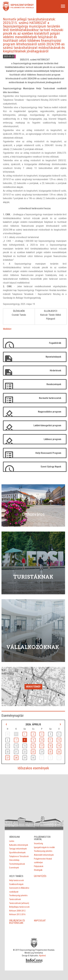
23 (33, 752)
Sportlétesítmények (17, 853)
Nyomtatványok (53, 357)
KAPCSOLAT (40, 921)
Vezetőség (38, 843)
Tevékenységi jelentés (43, 851)
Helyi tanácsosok (16, 880)
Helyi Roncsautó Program (48, 453)
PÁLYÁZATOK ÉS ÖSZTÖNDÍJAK (17, 922)
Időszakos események (33, 768)
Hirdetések (55, 371)
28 (16, 758)
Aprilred (42, 956)
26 (59, 752)
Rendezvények (54, 384)
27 (8, 758)
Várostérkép (33, 687)
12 (59, 740)
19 (59, 746)
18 (50, 746)
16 (33, 746)
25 (50, 752)
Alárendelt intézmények (44, 855)
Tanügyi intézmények (18, 849)
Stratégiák (38, 870)
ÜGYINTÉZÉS (40, 876)
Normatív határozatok (50, 398)
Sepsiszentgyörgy (22, 5)
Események (14, 868)
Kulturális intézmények (19, 845)
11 (50, 740)
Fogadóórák (55, 343)
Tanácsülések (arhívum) (19, 903)
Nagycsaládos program (50, 412)
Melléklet (7, 329)
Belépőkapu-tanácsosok (19, 907)
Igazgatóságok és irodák (44, 847)
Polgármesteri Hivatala (22, 8)
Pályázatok (39, 866)
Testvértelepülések (17, 864)
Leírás (12, 841)
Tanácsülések (15, 899)
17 (42, 746)
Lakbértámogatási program (47, 425)
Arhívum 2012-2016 (17, 914)
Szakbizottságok (16, 884)
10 (42, 740)
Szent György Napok (51, 467)
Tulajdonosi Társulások (19, 856)
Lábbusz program (52, 439)
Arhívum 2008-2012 (17, 911)
